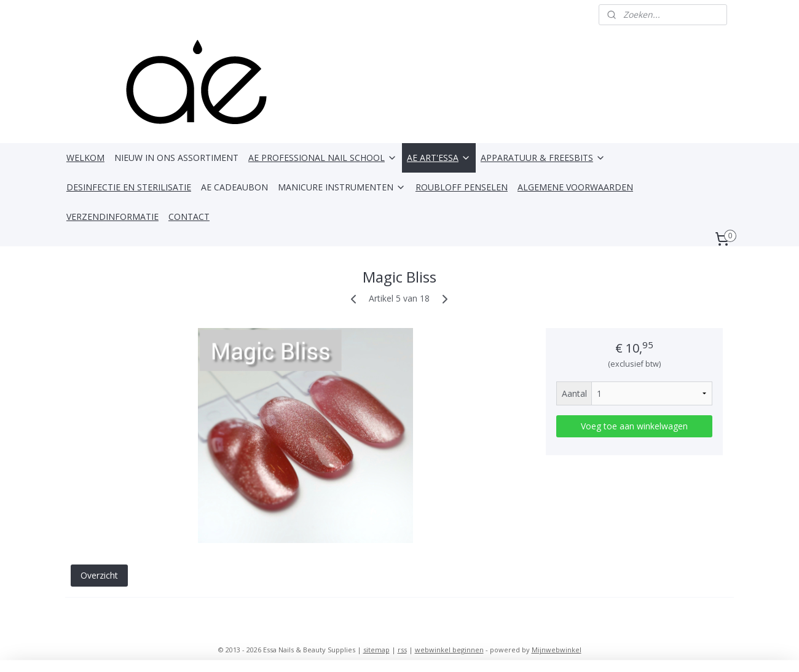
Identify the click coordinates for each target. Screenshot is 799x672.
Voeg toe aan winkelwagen (634, 426)
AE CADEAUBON (234, 187)
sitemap (376, 650)
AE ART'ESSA (439, 158)
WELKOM (85, 158)
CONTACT (189, 217)
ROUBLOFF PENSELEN (462, 187)
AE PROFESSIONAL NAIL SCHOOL (323, 158)
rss (402, 650)
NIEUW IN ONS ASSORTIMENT (176, 158)
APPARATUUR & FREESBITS (543, 158)
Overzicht (99, 575)
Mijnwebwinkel (557, 650)
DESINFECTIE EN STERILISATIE (129, 187)
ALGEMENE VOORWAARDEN (575, 187)
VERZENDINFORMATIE (112, 217)
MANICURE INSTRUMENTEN (342, 187)
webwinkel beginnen (449, 650)
